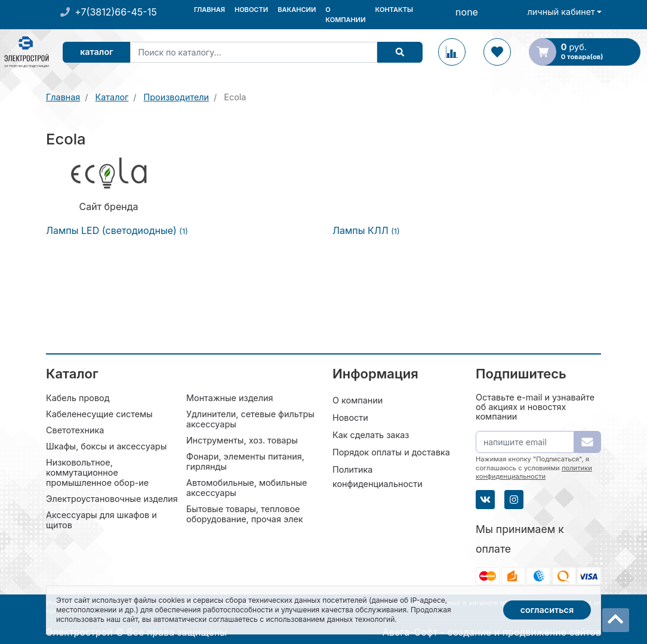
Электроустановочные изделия (112, 499)
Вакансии (297, 10)
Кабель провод (78, 398)
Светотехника (75, 430)
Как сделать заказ (371, 435)
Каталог (96, 52)
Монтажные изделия (229, 398)
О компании (345, 15)
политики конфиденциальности (534, 472)
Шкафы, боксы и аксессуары (106, 446)
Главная (209, 10)
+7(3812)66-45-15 (115, 12)
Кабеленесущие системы (99, 414)
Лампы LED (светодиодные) (117, 230)
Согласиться (547, 610)
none (467, 12)
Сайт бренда (109, 207)
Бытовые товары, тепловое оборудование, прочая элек (245, 514)
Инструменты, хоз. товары (242, 440)
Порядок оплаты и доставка (391, 452)
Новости (251, 10)
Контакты (394, 10)
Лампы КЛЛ (366, 230)
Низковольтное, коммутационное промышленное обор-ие (97, 472)
